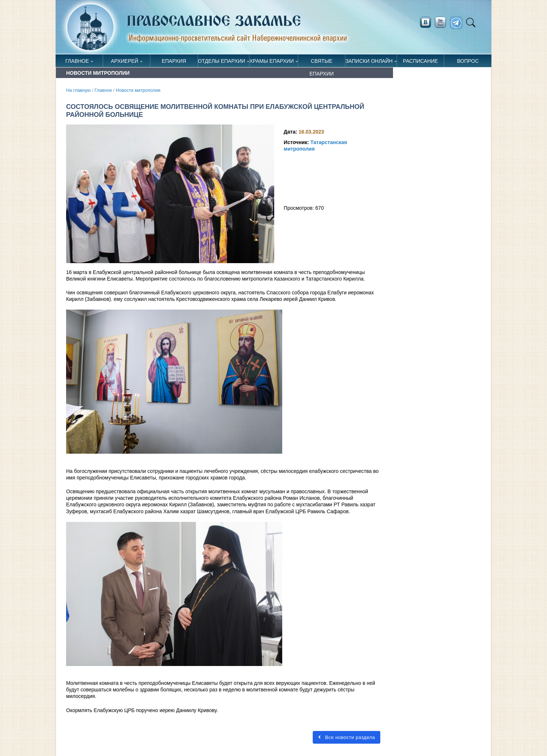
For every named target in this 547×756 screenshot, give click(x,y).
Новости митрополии (138, 90)
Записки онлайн (369, 61)
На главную (78, 90)
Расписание (420, 61)
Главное (77, 61)
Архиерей (125, 61)
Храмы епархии (272, 61)
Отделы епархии (222, 61)
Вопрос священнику (468, 63)
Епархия (174, 61)
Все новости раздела (347, 737)
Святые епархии (322, 63)
